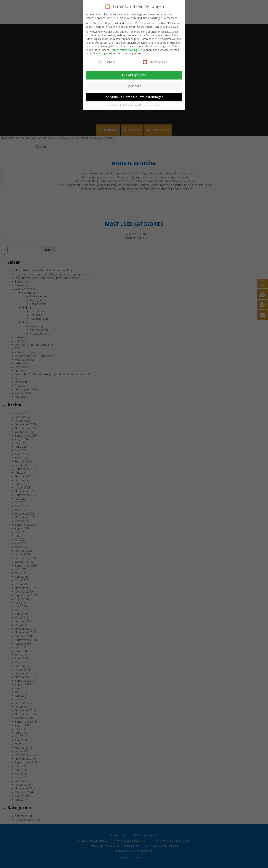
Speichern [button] (134, 86)
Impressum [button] (154, 105)
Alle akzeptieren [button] (134, 75)
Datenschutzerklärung (124, 50)
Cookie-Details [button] (115, 105)
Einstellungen (101, 53)
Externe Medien (155, 62)
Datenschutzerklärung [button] (136, 105)
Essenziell (107, 62)
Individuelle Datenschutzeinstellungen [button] (134, 97)
